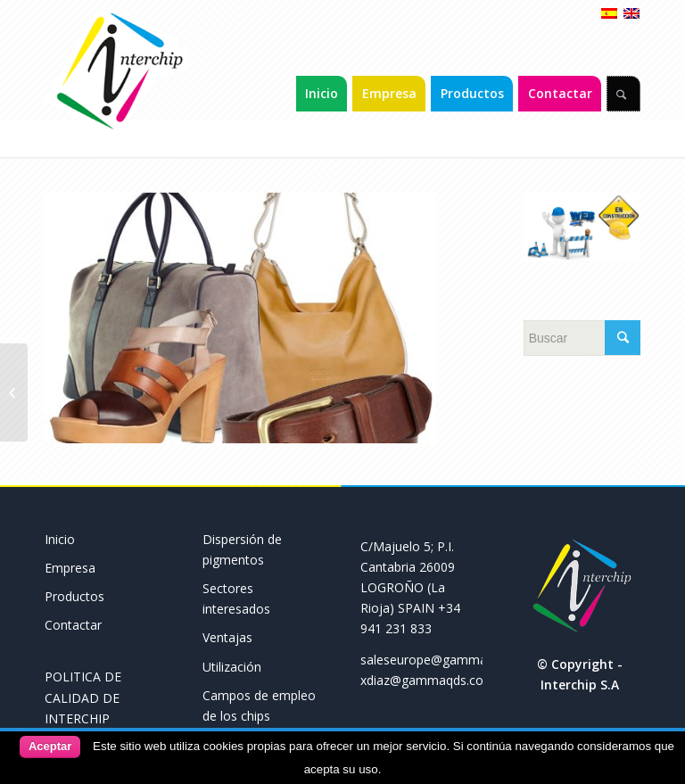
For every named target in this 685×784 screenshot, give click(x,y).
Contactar (73, 625)
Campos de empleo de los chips (259, 706)
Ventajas (227, 637)
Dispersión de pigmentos (242, 549)
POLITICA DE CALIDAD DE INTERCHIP (83, 697)
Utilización (232, 667)
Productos (74, 596)
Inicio (60, 539)
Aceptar (50, 746)
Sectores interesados (236, 598)
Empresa (70, 568)
